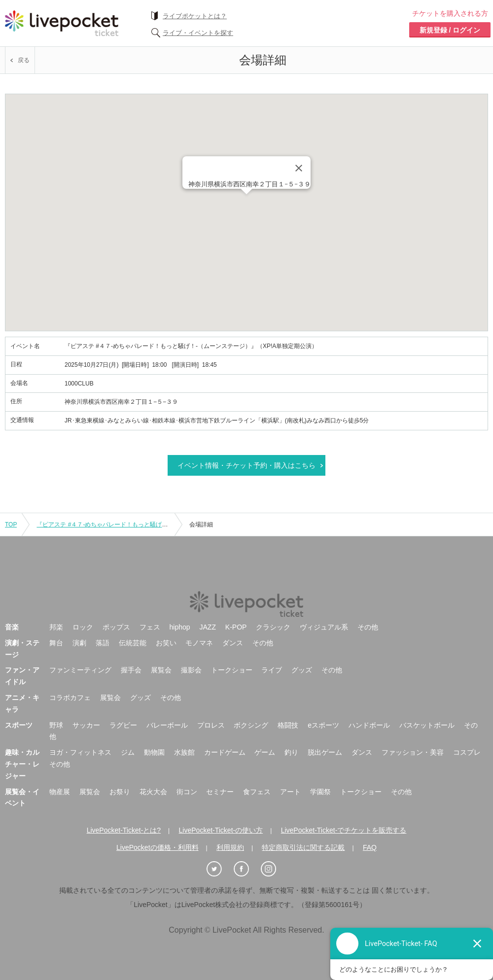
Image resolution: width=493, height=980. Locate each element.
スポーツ (19, 725)
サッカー (86, 725)
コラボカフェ (70, 698)
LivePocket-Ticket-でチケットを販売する (344, 830)
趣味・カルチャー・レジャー (22, 764)
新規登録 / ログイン (450, 30)
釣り (291, 752)
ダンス (233, 643)
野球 (56, 725)
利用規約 (230, 847)
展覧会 (161, 670)
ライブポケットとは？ (195, 16)
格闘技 (288, 725)
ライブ (272, 670)
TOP (11, 525)
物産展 (60, 792)
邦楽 (56, 627)
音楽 (12, 627)
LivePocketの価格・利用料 (157, 847)
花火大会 (153, 792)
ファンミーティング (80, 670)
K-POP (236, 627)
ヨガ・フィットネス (80, 752)
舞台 (56, 643)
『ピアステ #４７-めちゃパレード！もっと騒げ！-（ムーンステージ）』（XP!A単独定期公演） (163, 525)
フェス (150, 627)
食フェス (257, 792)
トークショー (232, 670)
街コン (187, 792)
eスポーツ (323, 725)
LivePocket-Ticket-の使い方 (221, 830)
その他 (368, 627)
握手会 (131, 670)
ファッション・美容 (413, 752)
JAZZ (208, 627)
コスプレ (467, 752)
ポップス (116, 627)
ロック (83, 627)
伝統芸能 (133, 643)
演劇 (79, 643)
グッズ (302, 670)
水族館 (184, 752)
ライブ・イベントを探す (198, 33)
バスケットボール (427, 725)
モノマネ (199, 643)
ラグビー (123, 725)
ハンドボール (369, 725)
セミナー (220, 792)
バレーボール (167, 725)
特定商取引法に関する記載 (303, 847)
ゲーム (265, 752)
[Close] (299, 168)
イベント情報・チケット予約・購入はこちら (246, 465)
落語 (103, 643)
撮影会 (191, 670)
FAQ (370, 847)
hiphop (180, 627)
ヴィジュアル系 (324, 627)
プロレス (211, 725)
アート (290, 792)
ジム (128, 752)
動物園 (154, 752)
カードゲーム (225, 752)
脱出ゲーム (325, 752)
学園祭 (320, 792)
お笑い (166, 643)
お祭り (120, 792)
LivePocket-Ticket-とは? (124, 830)
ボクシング (251, 725)
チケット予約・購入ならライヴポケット (62, 23)
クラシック (273, 627)
